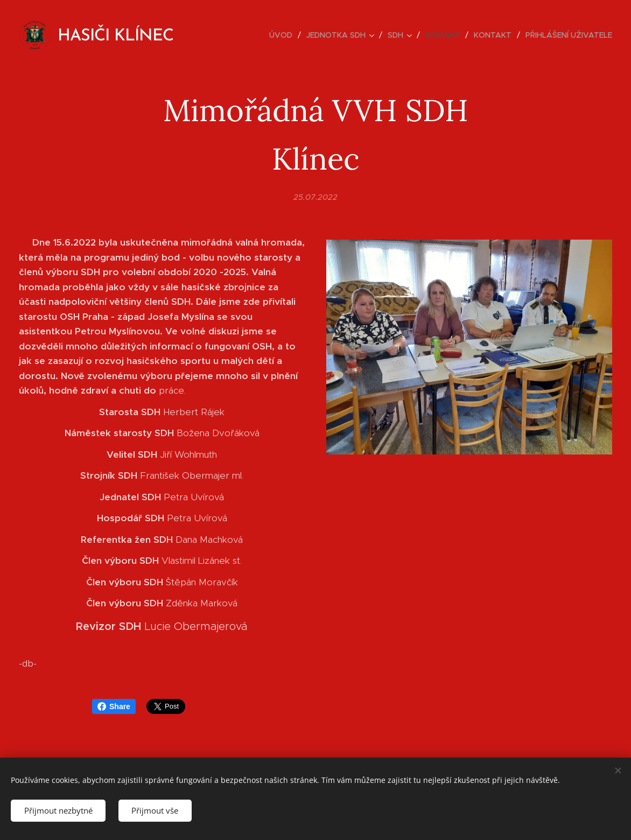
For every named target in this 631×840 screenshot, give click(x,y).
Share (114, 706)
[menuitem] (284, 35)
